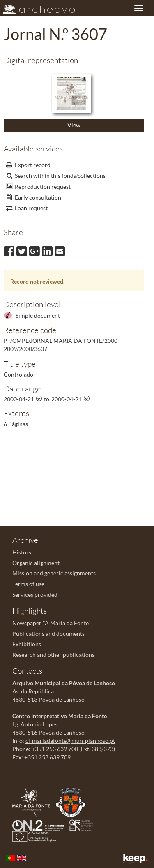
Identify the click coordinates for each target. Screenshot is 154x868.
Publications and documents (48, 634)
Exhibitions (27, 644)
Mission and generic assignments (54, 573)
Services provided (35, 595)
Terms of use (28, 584)
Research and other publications (53, 655)
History (22, 552)
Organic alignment (36, 563)
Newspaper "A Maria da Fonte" (52, 623)
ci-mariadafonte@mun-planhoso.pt (70, 741)
